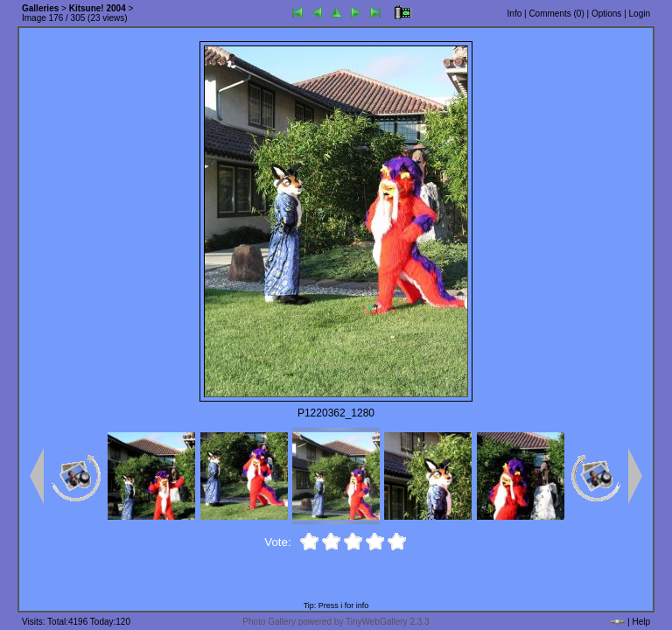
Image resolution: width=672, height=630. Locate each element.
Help (641, 622)
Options (606, 14)
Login (640, 14)
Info (515, 14)
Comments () (556, 14)
